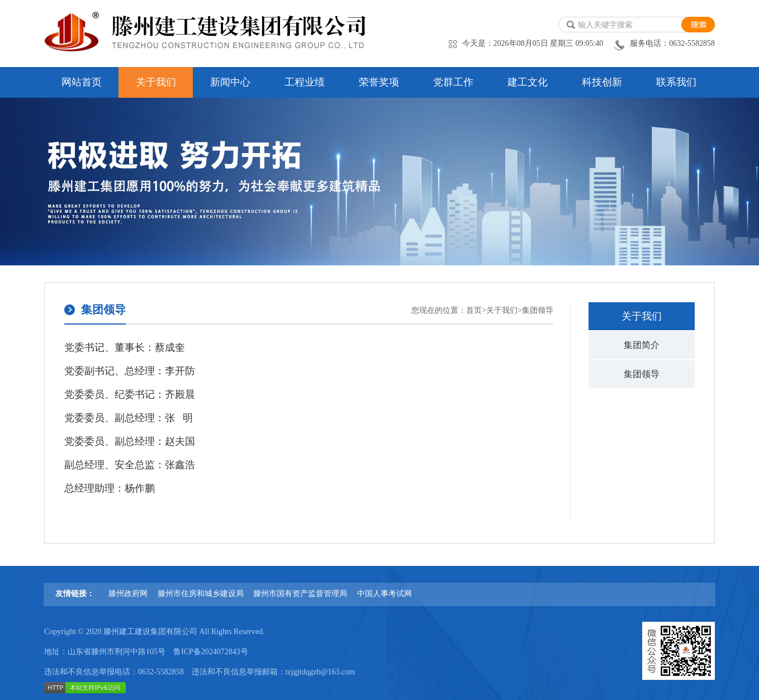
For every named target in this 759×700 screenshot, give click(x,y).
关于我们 (156, 82)
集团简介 (642, 345)
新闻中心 (230, 82)
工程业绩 (305, 82)
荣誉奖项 (379, 82)
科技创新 (602, 82)
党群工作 (453, 82)
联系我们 (676, 82)
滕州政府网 (128, 594)
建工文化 (528, 82)
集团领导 (642, 374)
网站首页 (82, 82)
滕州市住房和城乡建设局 (201, 594)
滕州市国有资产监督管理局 (300, 594)
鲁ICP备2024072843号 (211, 652)
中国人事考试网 (385, 594)
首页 (474, 310)
